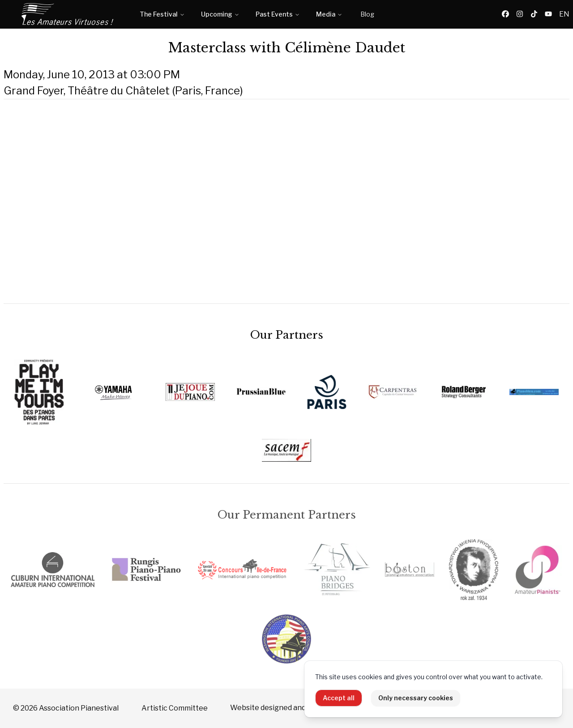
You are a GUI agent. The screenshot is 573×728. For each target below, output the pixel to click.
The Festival (162, 14)
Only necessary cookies (416, 698)
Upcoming (220, 14)
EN (564, 14)
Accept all (339, 698)
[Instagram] (520, 14)
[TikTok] (534, 14)
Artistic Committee (175, 708)
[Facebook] (505, 14)
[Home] (68, 14)
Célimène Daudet (345, 48)
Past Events (278, 14)
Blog (367, 14)
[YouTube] (548, 14)
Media (329, 14)
